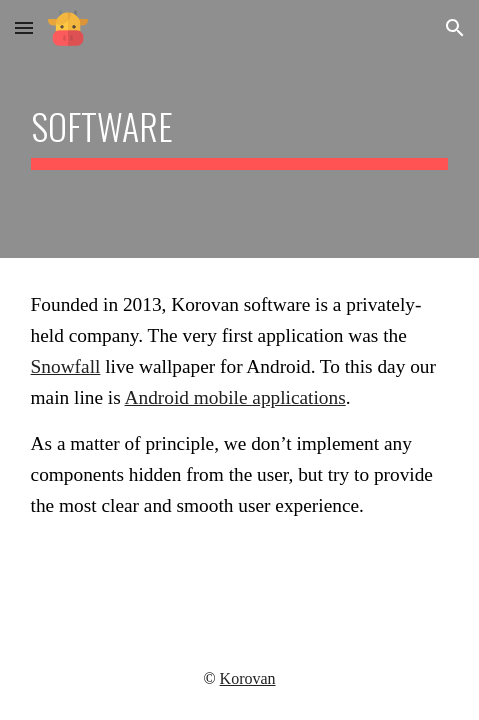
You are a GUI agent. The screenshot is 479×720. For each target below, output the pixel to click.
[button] (24, 27)
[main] (240, 129)
